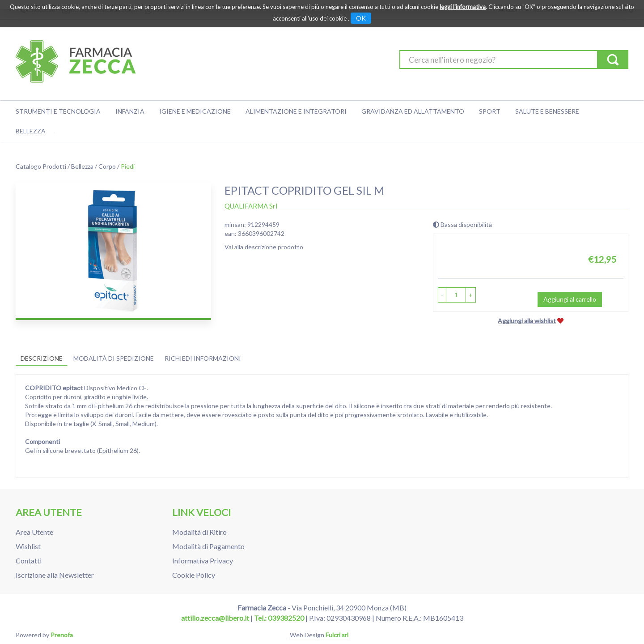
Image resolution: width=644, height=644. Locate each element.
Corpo (107, 166)
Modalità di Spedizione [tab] (114, 358)
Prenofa (62, 635)
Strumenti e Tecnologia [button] (58, 111)
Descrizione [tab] (42, 358)
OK (361, 18)
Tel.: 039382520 (279, 618)
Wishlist (28, 546)
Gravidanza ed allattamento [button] (413, 111)
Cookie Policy (194, 575)
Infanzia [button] (130, 111)
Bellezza (82, 166)
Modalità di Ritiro (199, 532)
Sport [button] (490, 111)
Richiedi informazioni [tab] (203, 358)
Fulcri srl (337, 635)
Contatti (29, 561)
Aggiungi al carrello (570, 299)
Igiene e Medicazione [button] (195, 111)
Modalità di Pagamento (208, 546)
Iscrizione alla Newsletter (55, 575)
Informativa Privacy (203, 561)
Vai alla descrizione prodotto (264, 247)
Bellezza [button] (31, 131)
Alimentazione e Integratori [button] (296, 111)
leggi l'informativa (463, 7)
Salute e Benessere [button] (547, 111)
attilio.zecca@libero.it (215, 618)
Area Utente (34, 532)
